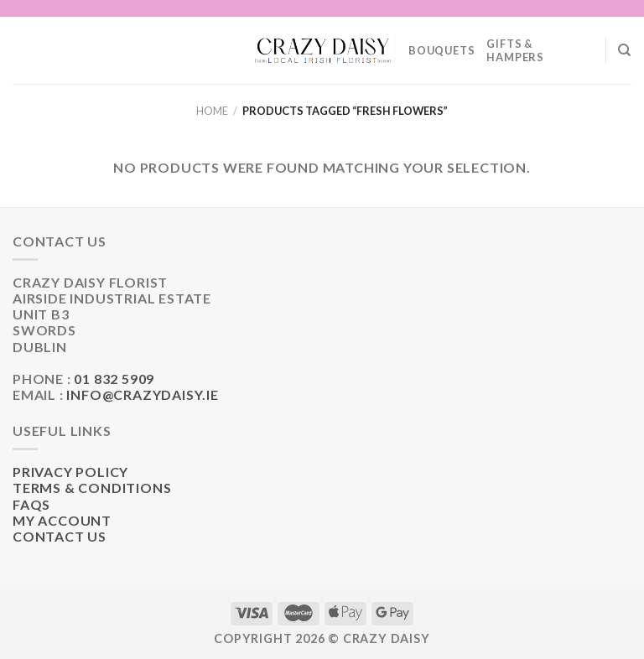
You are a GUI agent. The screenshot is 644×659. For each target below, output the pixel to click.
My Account (62, 520)
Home (212, 111)
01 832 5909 (114, 379)
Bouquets (441, 50)
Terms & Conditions (92, 488)
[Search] (625, 50)
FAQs (31, 504)
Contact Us (60, 536)
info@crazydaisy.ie (142, 394)
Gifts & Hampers (515, 50)
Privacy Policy (70, 472)
